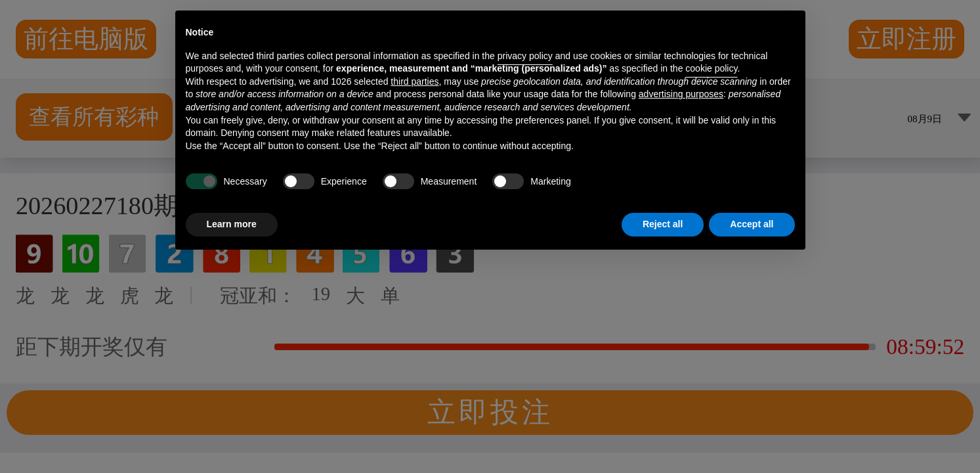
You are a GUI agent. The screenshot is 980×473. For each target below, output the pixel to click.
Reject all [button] (663, 224)
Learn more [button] (232, 224)
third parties (415, 81)
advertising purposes (681, 94)
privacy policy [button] (525, 56)
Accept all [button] (752, 224)
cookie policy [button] (711, 68)
